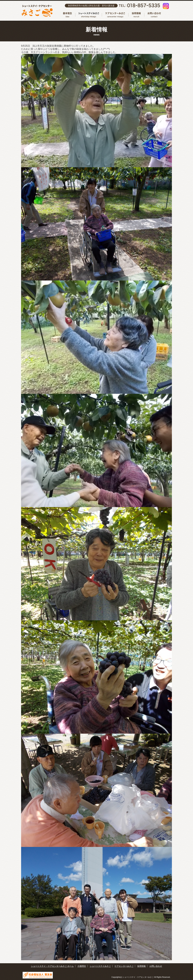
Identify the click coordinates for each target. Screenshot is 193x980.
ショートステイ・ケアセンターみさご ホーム (52, 966)
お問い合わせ (153, 15)
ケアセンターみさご (115, 15)
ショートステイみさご (89, 15)
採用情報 (136, 15)
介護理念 (67, 15)
